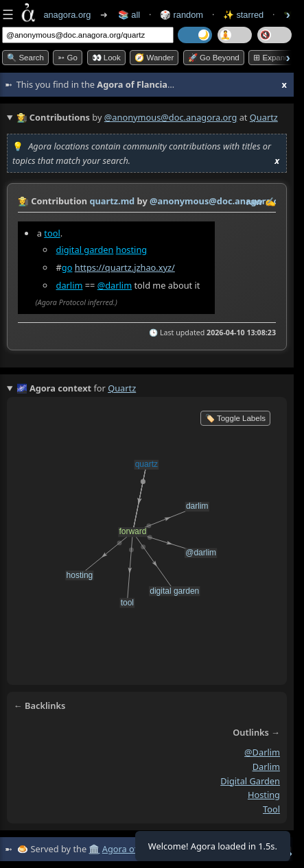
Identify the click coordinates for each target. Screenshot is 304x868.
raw (255, 202)
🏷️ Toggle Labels (235, 418)
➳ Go (68, 58)
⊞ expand (271, 58)
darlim (70, 285)
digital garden (85, 250)
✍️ (270, 202)
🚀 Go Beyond (214, 58)
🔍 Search (25, 58)
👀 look (106, 58)
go (67, 267)
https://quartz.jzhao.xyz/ (125, 267)
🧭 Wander (154, 58)
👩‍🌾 (23, 201)
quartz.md (112, 201)
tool (52, 233)
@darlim (115, 285)
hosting (131, 250)
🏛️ (94, 849)
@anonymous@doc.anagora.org (171, 117)
